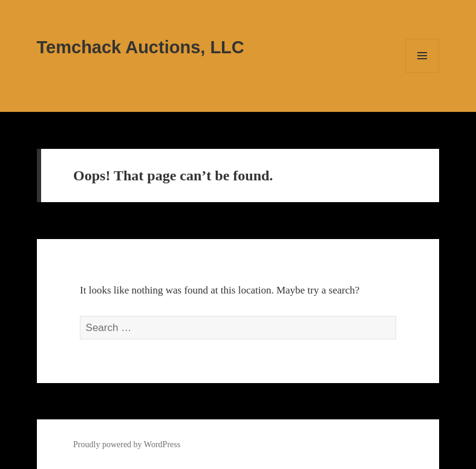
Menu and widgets (422, 72)
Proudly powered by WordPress (127, 444)
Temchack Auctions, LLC (141, 47)
